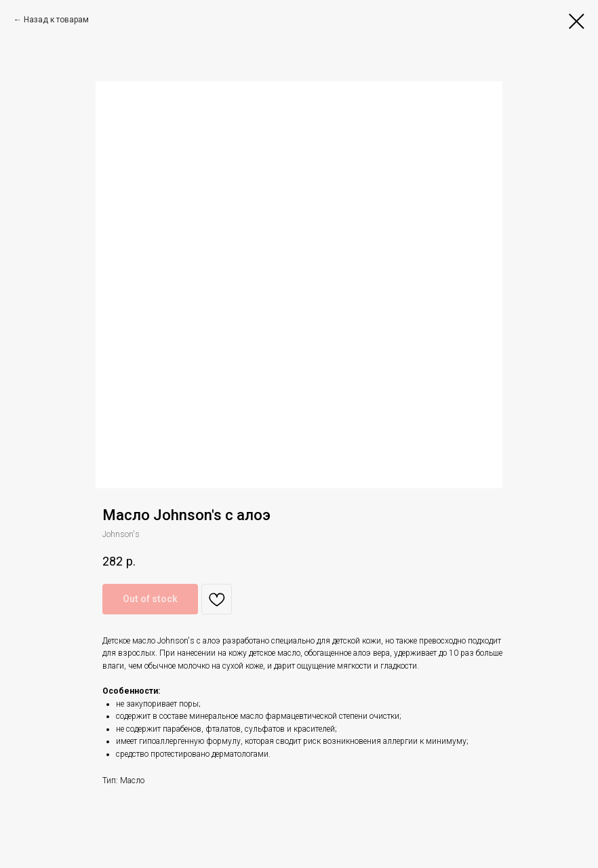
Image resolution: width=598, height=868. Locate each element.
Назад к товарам (56, 20)
